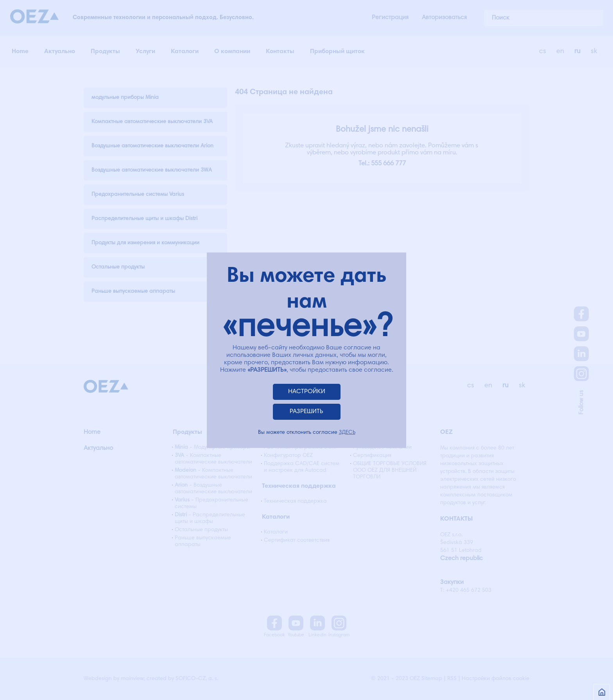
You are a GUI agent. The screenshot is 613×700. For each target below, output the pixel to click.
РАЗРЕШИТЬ (306, 412)
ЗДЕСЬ (347, 433)
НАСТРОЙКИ (307, 392)
